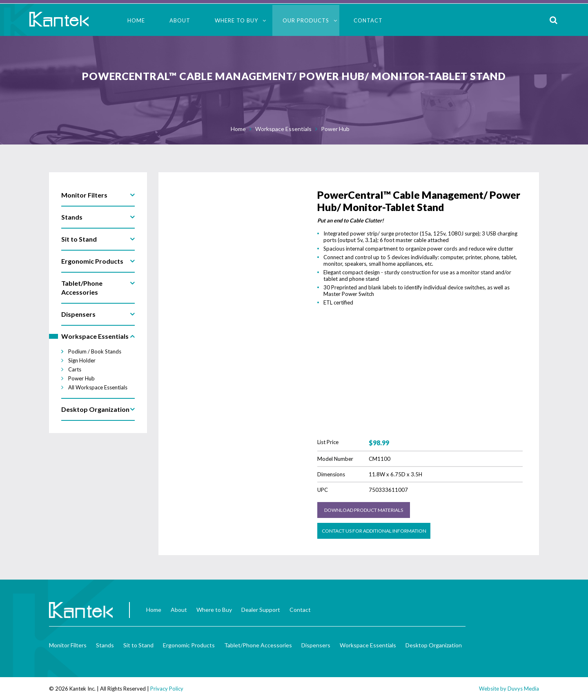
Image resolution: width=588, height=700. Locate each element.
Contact (368, 20)
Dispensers (316, 645)
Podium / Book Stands (95, 351)
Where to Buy (236, 20)
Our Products (306, 20)
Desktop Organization (434, 645)
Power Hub (335, 129)
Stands (105, 645)
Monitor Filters (68, 645)
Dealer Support (261, 610)
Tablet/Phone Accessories (258, 645)
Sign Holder (82, 360)
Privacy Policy (167, 689)
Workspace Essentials (283, 129)
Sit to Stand (138, 645)
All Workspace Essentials (98, 387)
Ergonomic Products (189, 645)
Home (136, 20)
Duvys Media (523, 689)
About (180, 20)
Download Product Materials (364, 510)
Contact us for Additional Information (374, 531)
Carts (75, 369)
